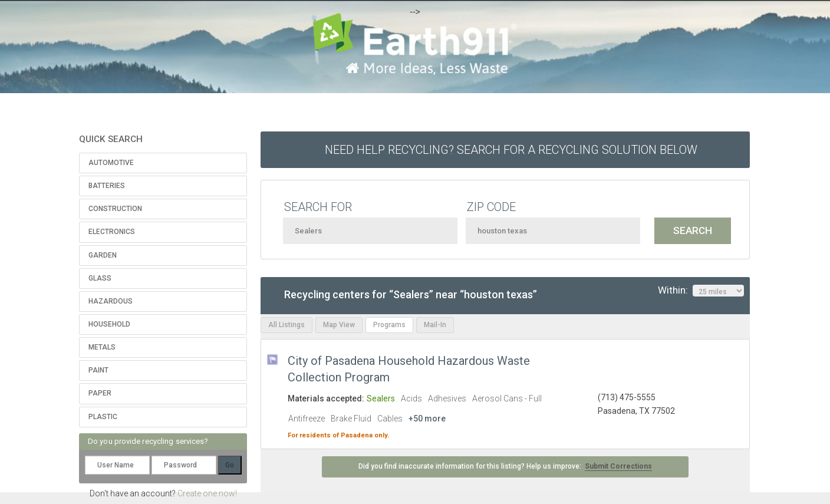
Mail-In (435, 325)
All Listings (286, 325)
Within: (701, 291)
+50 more (427, 419)
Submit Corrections (618, 466)
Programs (389, 325)
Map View (339, 325)
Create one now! (207, 493)
